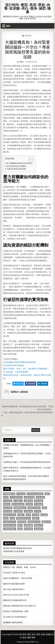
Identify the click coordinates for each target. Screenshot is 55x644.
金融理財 (28, 35)
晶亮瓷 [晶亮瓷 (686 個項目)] (29, 504)
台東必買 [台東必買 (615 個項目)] (8, 501)
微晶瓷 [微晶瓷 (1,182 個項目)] (7, 504)
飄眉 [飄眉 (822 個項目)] (20, 529)
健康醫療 (7, 622)
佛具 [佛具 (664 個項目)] (47, 494)
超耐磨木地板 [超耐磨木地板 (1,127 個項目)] (10, 525)
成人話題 (7, 589)
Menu (8, 26)
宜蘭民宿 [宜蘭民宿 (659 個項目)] (28, 501)
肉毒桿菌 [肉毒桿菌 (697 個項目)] (22, 522)
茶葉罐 (21, 551)
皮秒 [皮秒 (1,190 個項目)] (12, 518)
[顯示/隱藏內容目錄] (29, 159)
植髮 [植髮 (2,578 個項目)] (44, 508)
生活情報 (7, 617)
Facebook (30, 384)
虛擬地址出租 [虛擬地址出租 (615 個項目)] (34, 522)
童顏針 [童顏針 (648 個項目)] (36, 518)
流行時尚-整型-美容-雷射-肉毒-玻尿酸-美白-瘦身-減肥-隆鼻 (27, 8)
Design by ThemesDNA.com (28, 642)
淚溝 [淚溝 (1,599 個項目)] (28, 515)
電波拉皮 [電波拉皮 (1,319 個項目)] (39, 525)
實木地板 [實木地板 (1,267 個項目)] (39, 501)
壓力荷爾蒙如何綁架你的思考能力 (20, 163)
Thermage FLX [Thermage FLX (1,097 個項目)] (9, 494)
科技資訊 (7, 573)
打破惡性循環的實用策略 (16, 169)
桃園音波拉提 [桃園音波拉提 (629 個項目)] (34, 508)
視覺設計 (7, 567)
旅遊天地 (7, 578)
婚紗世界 (7, 584)
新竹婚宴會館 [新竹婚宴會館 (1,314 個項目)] (18, 504)
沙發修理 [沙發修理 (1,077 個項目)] (18, 511)
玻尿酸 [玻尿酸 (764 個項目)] (44, 515)
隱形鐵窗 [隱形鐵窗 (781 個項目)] (28, 525)
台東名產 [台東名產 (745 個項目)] (40, 497)
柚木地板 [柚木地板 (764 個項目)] (8, 508)
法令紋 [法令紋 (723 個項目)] (38, 511)
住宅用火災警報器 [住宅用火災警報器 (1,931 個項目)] (35, 494)
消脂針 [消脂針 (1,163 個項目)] (21, 515)
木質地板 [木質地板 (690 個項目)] (39, 504)
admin (21, 62)
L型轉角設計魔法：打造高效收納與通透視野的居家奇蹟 (27, 462)
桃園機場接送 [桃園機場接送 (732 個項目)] (20, 508)
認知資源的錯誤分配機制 (16, 166)
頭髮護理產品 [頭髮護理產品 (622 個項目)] (10, 529)
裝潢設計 (7, 611)
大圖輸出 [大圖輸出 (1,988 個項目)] (18, 501)
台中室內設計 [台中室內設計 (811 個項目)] (16, 497)
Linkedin (43, 384)
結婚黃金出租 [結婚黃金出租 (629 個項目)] (10, 522)
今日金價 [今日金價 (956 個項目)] (21, 494)
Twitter (18, 384)
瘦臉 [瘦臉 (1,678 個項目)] (6, 518)
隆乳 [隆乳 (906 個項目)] (20, 525)
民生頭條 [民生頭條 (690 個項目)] (8, 511)
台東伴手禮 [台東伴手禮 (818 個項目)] (29, 497)
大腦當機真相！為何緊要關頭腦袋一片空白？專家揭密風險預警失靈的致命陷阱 (28, 49)
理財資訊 (7, 606)
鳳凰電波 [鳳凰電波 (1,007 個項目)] (39, 529)
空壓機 (18, 548)
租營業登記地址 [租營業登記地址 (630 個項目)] (24, 518)
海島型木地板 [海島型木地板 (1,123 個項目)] (10, 515)
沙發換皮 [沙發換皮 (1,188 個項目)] (28, 511)
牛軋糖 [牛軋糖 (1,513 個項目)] (36, 515)
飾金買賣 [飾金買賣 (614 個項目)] (28, 529)
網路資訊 (7, 600)
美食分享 (7, 595)
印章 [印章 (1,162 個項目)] (6, 497)
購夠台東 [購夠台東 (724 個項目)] (46, 522)
